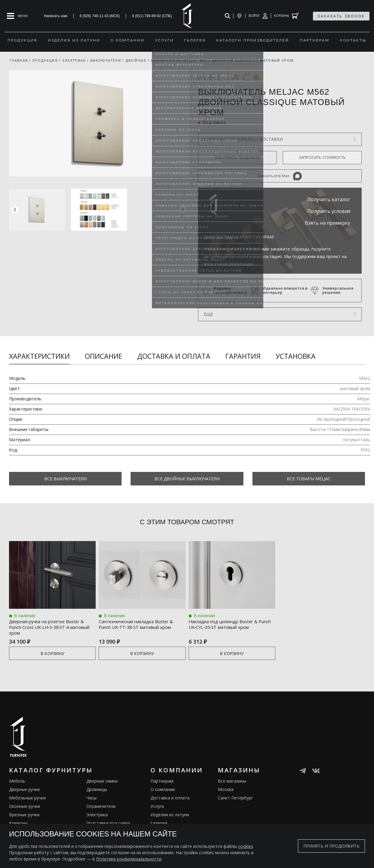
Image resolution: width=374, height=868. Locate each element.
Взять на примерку (328, 223)
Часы (91, 799)
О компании (163, 791)
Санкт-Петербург (235, 799)
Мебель (17, 782)
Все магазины (232, 782)
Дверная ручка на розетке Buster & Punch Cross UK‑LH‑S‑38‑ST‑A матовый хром (51, 627)
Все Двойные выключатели (187, 479)
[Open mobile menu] (17, 16)
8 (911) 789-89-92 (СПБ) (152, 16)
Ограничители (101, 808)
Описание (104, 356)
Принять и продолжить (331, 846)
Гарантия (243, 356)
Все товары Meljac (309, 479)
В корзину (53, 655)
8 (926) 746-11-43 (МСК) (100, 16)
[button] (183, 210)
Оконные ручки (25, 808)
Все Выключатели (65, 479)
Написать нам (56, 16)
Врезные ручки (24, 816)
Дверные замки (102, 782)
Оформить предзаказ (237, 157)
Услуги (157, 808)
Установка (296, 356)
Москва (226, 791)
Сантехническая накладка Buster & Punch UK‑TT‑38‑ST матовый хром (136, 627)
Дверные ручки (24, 791)
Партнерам (162, 782)
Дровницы (97, 791)
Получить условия (329, 211)
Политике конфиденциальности (129, 859)
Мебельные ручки (27, 799)
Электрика (97, 816)
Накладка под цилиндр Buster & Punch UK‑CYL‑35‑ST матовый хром (231, 627)
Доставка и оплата (174, 356)
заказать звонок (341, 16)
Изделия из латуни (170, 816)
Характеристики (39, 356)
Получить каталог (329, 199)
